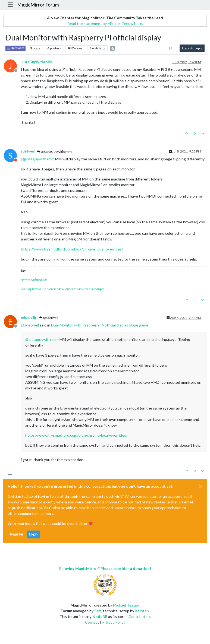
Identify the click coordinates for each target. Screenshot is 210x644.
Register (17, 534)
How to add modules (34, 280)
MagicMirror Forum (38, 5)
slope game (139, 325)
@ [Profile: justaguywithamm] (38, 159)
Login (33, 534)
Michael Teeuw (126, 605)
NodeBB (100, 616)
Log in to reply (192, 48)
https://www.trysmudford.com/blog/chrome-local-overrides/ (72, 249)
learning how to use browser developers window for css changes (62, 289)
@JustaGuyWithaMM (54, 152)
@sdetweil (49, 318)
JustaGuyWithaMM (36, 62)
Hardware (15, 48)
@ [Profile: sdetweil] (30, 325)
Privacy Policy (114, 622)
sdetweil (28, 151)
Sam (98, 611)
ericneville (29, 318)
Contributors (140, 616)
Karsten (142, 611)
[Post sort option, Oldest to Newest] (171, 48)
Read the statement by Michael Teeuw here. (105, 23)
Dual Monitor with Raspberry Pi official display (90, 325)
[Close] (200, 486)
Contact (92, 622)
